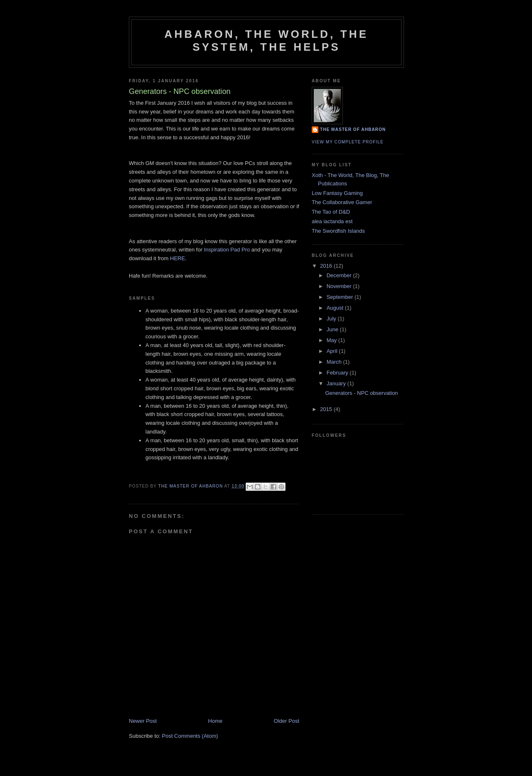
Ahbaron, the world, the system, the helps (267, 41)
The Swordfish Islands (338, 231)
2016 (327, 266)
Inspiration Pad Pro (227, 250)
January (337, 383)
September (341, 297)
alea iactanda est (332, 221)
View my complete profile (348, 142)
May (332, 340)
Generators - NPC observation (361, 393)
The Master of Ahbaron (353, 129)
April (333, 351)
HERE (177, 258)
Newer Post (143, 721)
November (340, 286)
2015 (327, 409)
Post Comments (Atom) (190, 736)
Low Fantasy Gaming (337, 193)
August (336, 308)
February (338, 373)
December (340, 275)
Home (216, 721)
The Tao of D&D (331, 212)
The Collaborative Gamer (342, 202)
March (335, 362)
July (332, 319)
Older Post (287, 721)
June (333, 329)
